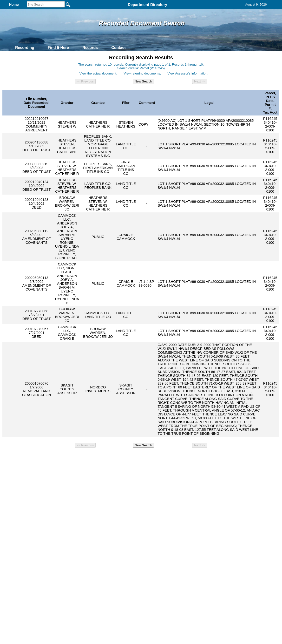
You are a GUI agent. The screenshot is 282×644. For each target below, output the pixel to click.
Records (90, 48)
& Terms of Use (157, 457)
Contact (118, 48)
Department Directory (148, 5)
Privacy (139, 457)
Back (75, 457)
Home (94, 457)
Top (61, 457)
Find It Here (58, 48)
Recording (25, 48)
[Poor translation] (18, 537)
